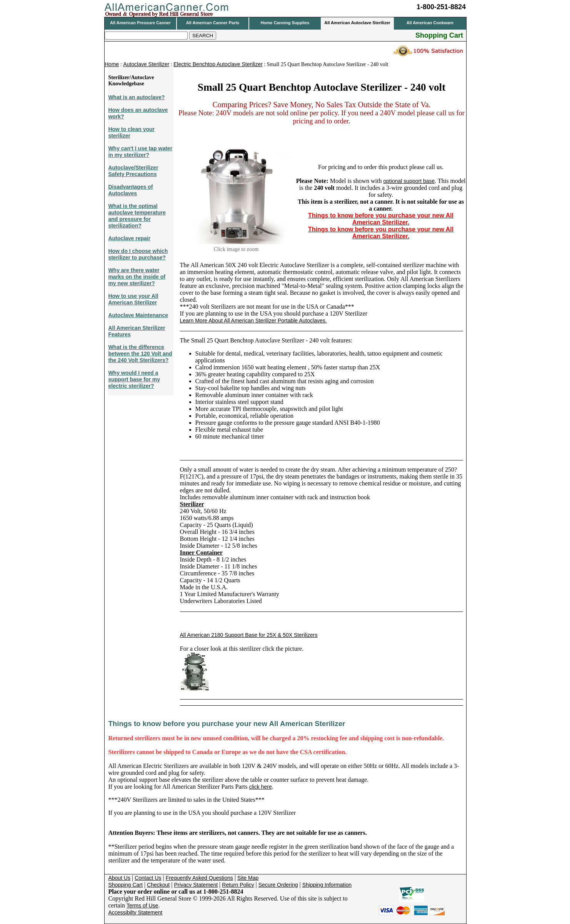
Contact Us (148, 878)
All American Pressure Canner (140, 23)
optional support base (409, 181)
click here (261, 787)
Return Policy (238, 885)
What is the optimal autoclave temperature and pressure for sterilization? (137, 216)
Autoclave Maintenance (138, 315)
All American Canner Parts (213, 23)
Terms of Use (142, 906)
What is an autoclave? (136, 97)
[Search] (146, 36)
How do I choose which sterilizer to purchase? (138, 254)
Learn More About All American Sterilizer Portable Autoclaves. (253, 321)
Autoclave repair (129, 238)
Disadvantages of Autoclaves (130, 190)
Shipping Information (327, 885)
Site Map (248, 878)
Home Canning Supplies (285, 23)
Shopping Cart (125, 885)
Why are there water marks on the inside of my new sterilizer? (137, 277)
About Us (119, 878)
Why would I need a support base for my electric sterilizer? (134, 379)
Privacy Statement (196, 885)
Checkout (158, 885)
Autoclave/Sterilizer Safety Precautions (133, 171)
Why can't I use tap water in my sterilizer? (140, 152)
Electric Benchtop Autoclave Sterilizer (218, 64)
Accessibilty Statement (135, 912)
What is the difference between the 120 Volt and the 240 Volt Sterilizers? (140, 354)
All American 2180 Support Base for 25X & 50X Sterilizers (249, 635)
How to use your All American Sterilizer (133, 299)
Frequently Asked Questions (199, 878)
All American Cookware (430, 23)
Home (112, 64)
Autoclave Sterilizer (146, 64)
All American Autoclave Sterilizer (357, 23)
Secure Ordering (278, 885)
